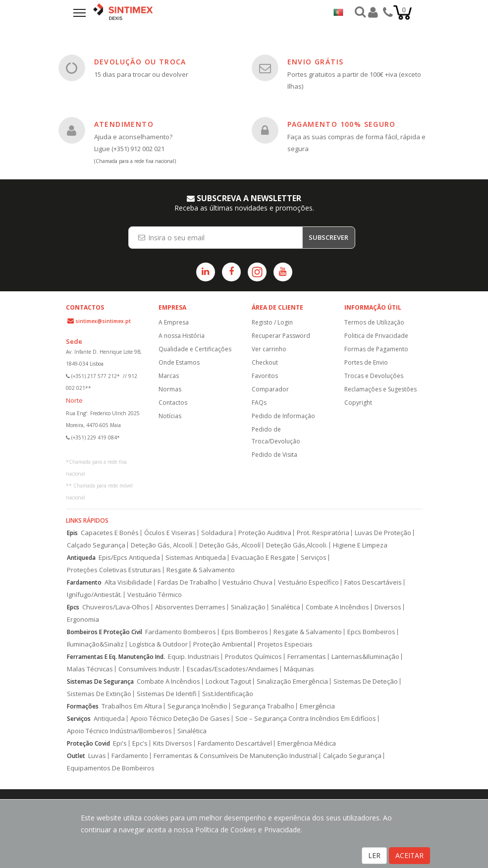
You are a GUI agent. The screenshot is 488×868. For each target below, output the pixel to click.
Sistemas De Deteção (366, 681)
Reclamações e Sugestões (380, 389)
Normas (170, 389)
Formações (83, 706)
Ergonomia (83, 620)
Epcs (73, 607)
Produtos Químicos (253, 657)
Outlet (76, 756)
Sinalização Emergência (292, 681)
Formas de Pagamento (376, 349)
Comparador (270, 389)
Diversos (388, 607)
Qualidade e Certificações (195, 349)
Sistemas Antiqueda (196, 558)
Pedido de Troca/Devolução (276, 435)
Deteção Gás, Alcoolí (230, 545)
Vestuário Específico (308, 582)
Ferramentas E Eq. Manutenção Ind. (116, 657)
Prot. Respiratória (323, 533)
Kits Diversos (173, 743)
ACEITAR (409, 855)
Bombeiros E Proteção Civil (105, 632)
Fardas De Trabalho (187, 582)
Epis (72, 533)
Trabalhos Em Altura (132, 706)
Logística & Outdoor (159, 644)
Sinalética (286, 607)
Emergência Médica (307, 743)
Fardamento (84, 582)
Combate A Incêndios (337, 607)
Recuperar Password (281, 336)
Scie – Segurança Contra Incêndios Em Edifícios (306, 719)
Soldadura (217, 533)
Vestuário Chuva (247, 582)
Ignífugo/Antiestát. (94, 595)
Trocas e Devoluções (374, 376)
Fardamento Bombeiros (181, 632)
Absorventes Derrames (190, 607)
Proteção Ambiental (223, 644)
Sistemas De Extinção (99, 694)
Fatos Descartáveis (373, 582)
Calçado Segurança (96, 545)
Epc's (140, 743)
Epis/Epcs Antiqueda (129, 558)
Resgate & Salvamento (201, 570)
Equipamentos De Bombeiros (111, 768)
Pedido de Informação (283, 416)
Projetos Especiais (285, 644)
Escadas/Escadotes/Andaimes (233, 669)
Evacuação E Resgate (263, 558)
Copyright (358, 403)
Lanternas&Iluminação (365, 657)
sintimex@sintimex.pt (103, 321)
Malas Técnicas (90, 669)
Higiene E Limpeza (360, 545)
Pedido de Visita (274, 455)
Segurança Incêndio (197, 706)
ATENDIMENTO (124, 124)
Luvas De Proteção (383, 533)
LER (374, 855)
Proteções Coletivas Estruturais (114, 570)
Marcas (169, 376)
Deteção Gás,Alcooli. (297, 545)
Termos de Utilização (374, 322)
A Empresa (174, 322)
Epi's (120, 743)
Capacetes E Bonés (110, 533)
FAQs (259, 403)
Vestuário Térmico (155, 595)
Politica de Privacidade (376, 336)
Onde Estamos (179, 362)
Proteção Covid (88, 743)
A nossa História (182, 336)
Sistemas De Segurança (100, 681)
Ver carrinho (269, 349)
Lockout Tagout (228, 681)
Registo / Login (272, 322)
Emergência (317, 706)
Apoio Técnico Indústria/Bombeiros (119, 731)
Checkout (265, 362)
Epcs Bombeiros (371, 632)
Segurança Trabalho (264, 706)
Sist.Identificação (228, 694)
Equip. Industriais (194, 657)
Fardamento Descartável (235, 743)
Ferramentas (307, 657)
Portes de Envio (366, 362)
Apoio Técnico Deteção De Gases (180, 719)
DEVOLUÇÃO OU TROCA (140, 62)
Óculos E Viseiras (170, 533)
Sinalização (248, 607)
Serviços (314, 558)
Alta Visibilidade (128, 582)
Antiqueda (81, 558)
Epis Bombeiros (245, 632)
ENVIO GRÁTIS (316, 62)
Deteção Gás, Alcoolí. (162, 545)
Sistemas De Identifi (167, 694)
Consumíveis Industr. (150, 669)
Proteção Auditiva (265, 533)
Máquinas (299, 669)
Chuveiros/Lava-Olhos (116, 607)
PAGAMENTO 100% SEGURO (342, 124)
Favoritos (265, 376)
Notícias (170, 416)
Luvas (97, 756)
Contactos (173, 403)
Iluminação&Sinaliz (95, 644)
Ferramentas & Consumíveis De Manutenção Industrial (236, 756)
